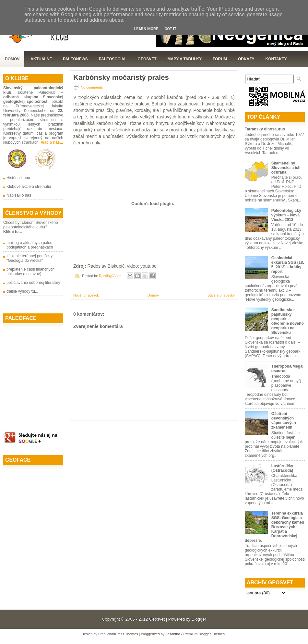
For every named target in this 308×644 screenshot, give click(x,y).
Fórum (220, 59)
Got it (170, 29)
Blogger (199, 619)
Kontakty (276, 59)
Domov (12, 59)
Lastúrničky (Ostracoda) (282, 468)
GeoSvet (147, 59)
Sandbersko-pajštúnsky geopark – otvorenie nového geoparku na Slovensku (288, 321)
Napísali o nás (19, 195)
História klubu (18, 178)
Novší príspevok (86, 295)
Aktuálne (41, 59)
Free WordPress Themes (118, 634)
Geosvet (157, 619)
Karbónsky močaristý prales (121, 78)
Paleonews (75, 59)
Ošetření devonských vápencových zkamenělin (284, 420)
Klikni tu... (12, 232)
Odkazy (246, 59)
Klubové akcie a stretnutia (29, 187)
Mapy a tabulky (185, 59)
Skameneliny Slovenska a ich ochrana (286, 168)
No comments (92, 87)
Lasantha (173, 634)
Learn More (146, 29)
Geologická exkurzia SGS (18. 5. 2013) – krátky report (288, 265)
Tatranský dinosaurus (265, 129)
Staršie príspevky (221, 295)
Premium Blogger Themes (204, 634)
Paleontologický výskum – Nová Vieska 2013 (286, 215)
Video (117, 276)
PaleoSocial (113, 59)
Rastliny (105, 276)
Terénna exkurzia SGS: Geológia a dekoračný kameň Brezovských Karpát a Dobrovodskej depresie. (274, 527)
